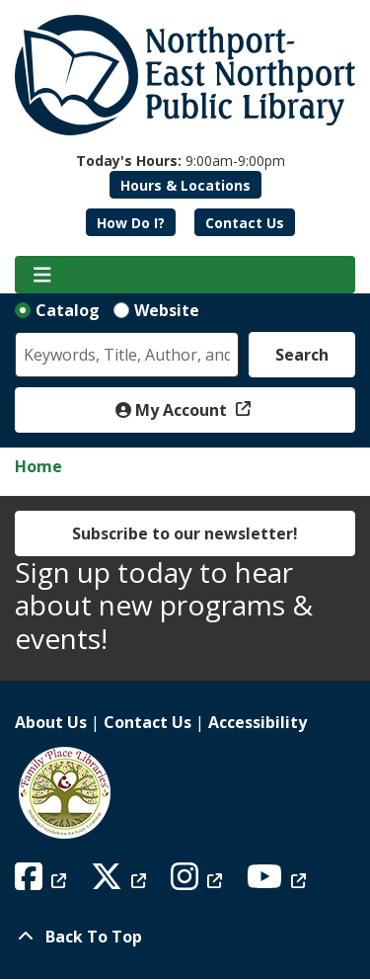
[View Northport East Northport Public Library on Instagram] (199, 882)
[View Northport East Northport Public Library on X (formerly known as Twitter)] (121, 882)
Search (302, 355)
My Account (173, 410)
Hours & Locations (185, 185)
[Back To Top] (185, 937)
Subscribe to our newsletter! (185, 533)
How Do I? (131, 223)
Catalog (68, 310)
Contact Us (245, 223)
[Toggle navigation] (42, 275)
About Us (51, 722)
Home (38, 466)
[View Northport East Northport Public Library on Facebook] (43, 882)
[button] (181, 161)
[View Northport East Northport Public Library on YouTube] (279, 882)
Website (167, 310)
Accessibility (258, 722)
